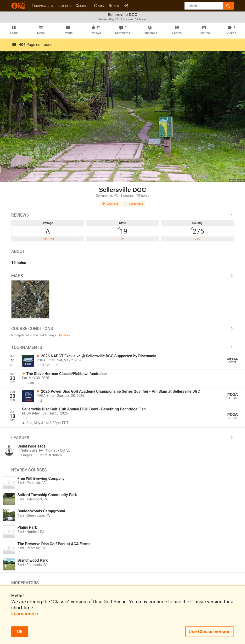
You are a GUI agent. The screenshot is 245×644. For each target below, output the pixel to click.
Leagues (64, 6)
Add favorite (134, 204)
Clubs (99, 6)
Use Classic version (210, 632)
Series (114, 6)
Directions (110, 204)
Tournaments (42, 6)
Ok (20, 632)
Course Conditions (122, 329)
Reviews (122, 215)
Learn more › (25, 614)
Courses (82, 6)
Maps (122, 276)
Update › (64, 335)
